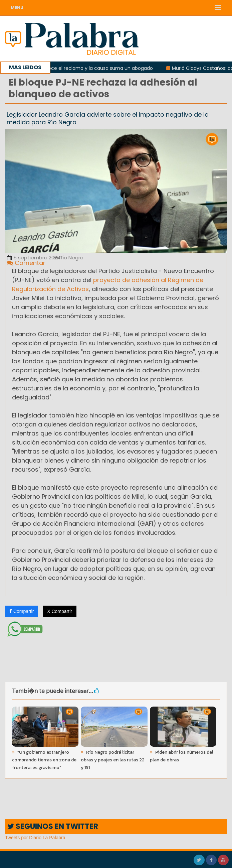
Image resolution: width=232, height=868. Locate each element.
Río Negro (69, 258)
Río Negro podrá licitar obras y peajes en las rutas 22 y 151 (113, 760)
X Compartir (60, 611)
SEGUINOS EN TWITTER (53, 826)
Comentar (26, 263)
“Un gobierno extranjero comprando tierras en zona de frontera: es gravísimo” (44, 760)
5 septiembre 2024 (34, 258)
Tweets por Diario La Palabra (35, 838)
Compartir (22, 611)
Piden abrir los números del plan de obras (182, 756)
